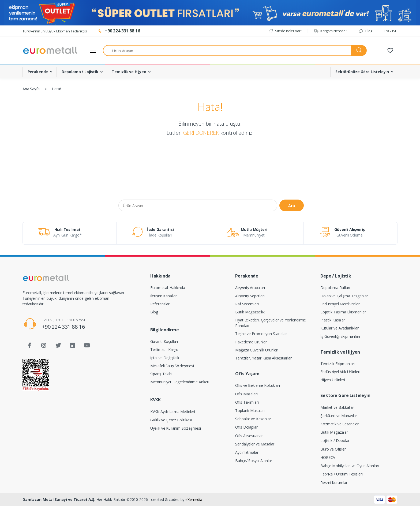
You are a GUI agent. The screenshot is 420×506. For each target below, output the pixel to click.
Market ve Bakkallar (337, 407)
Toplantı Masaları (250, 411)
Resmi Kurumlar (334, 483)
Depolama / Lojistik (80, 72)
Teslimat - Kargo (164, 349)
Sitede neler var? (285, 31)
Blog (365, 31)
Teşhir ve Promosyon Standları (261, 334)
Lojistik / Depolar (335, 441)
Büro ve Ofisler (333, 449)
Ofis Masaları (246, 394)
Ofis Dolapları (247, 427)
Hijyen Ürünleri (333, 380)
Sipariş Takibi (161, 374)
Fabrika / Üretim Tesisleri (341, 474)
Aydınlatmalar (247, 452)
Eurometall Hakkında (168, 288)
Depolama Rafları (335, 288)
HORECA (328, 457)
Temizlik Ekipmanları (337, 364)
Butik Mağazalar (334, 432)
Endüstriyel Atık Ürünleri (340, 372)
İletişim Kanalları (164, 296)
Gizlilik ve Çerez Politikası (171, 420)
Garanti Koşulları (164, 341)
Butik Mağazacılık (250, 312)
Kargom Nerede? (330, 31)
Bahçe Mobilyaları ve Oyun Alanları (350, 466)
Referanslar (160, 304)
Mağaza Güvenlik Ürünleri (257, 350)
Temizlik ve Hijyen (129, 72)
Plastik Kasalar (333, 320)
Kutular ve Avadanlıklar (340, 328)
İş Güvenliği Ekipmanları (340, 336)
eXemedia (194, 499)
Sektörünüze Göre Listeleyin (362, 72)
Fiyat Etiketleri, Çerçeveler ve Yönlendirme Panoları (271, 323)
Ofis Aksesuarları (249, 436)
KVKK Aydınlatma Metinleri (173, 412)
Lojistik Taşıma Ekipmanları (343, 312)
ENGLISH (391, 31)
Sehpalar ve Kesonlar (253, 419)
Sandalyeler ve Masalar (255, 444)
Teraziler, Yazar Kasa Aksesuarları (264, 358)
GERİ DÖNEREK (201, 133)
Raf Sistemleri (247, 304)
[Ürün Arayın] (227, 50)
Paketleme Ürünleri (251, 342)
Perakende (38, 72)
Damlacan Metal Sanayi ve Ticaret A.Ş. (59, 499)
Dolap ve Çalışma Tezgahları (344, 296)
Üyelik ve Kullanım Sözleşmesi (176, 428)
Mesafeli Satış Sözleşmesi (172, 366)
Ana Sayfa (31, 89)
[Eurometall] (50, 50)
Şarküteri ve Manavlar (339, 416)
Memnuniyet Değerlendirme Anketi (180, 382)
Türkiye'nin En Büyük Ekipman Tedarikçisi (55, 31)
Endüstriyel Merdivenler (340, 304)
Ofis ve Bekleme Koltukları (257, 385)
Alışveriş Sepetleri (250, 296)
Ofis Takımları (247, 402)
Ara (292, 206)
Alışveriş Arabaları (250, 288)
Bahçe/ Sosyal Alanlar (254, 461)
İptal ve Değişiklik (165, 358)
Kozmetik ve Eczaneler (340, 424)
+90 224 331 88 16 (63, 327)
